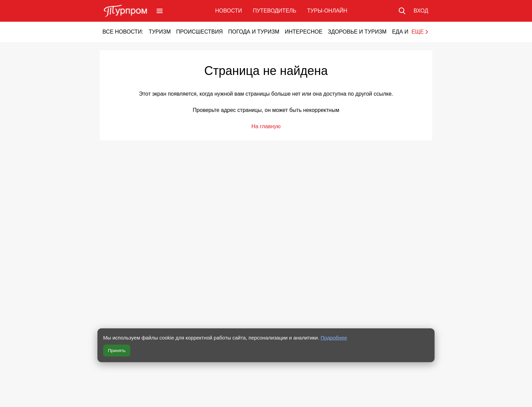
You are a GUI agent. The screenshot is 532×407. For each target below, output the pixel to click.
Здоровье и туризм (357, 32)
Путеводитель (274, 11)
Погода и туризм (254, 32)
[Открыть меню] (160, 11)
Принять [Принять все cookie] (117, 351)
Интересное (303, 32)
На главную (266, 126)
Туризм (160, 32)
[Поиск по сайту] (402, 11)
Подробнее (334, 338)
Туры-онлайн (327, 11)
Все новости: (123, 32)
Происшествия (199, 32)
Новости (229, 11)
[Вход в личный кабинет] (421, 11)
